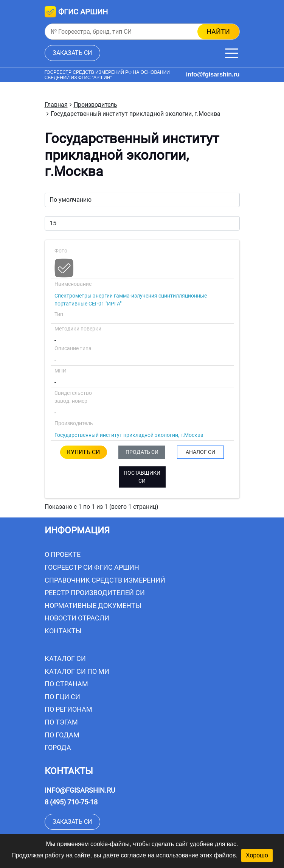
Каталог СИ (65, 658)
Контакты (63, 631)
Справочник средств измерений (105, 580)
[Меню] (232, 53)
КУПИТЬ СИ (83, 452)
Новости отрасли (77, 618)
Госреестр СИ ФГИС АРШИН (92, 567)
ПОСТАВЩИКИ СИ (142, 477)
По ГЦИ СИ (62, 697)
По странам (66, 684)
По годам (62, 735)
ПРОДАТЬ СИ (142, 452)
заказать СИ (72, 53)
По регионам (68, 709)
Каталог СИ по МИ (77, 671)
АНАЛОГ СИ (200, 452)
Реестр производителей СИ (95, 593)
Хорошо (257, 855)
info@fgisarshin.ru (213, 74)
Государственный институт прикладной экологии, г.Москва (129, 435)
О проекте (63, 554)
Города (58, 747)
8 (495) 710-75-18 (71, 802)
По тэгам (61, 722)
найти (218, 32)
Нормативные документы (93, 605)
